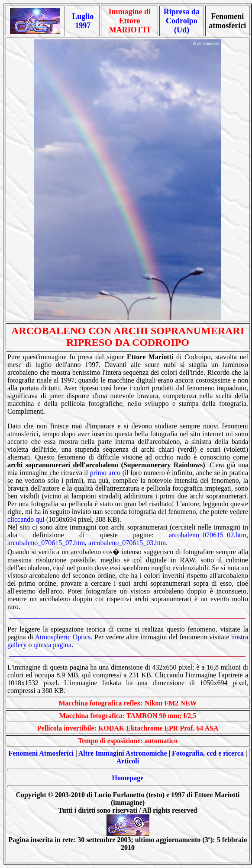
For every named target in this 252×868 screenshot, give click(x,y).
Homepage (128, 778)
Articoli (128, 761)
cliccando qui (26, 519)
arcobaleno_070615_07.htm (46, 543)
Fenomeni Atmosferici (41, 753)
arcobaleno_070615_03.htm (127, 543)
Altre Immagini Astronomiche (123, 753)
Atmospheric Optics (63, 637)
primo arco (105, 473)
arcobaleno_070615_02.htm (208, 535)
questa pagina (52, 645)
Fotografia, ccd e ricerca (208, 753)
